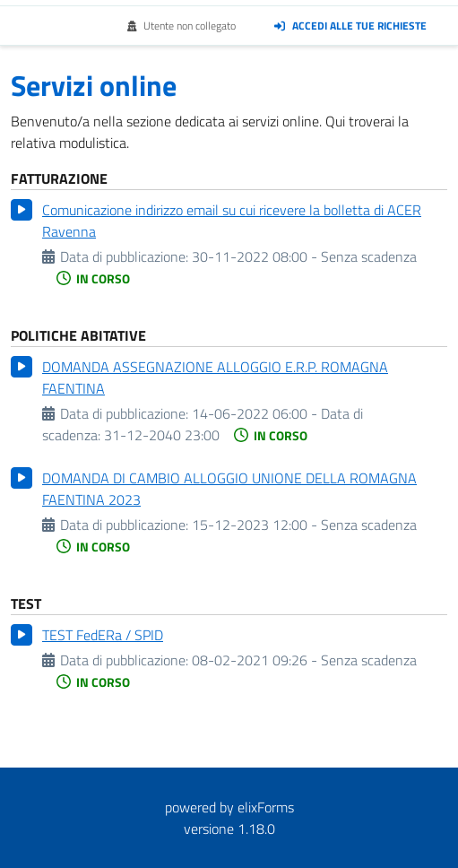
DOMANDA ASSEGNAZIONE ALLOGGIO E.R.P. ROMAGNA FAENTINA (215, 378)
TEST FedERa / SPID (103, 635)
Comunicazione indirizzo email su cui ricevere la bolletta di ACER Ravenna (232, 221)
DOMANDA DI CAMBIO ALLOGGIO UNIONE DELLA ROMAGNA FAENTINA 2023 (229, 489)
